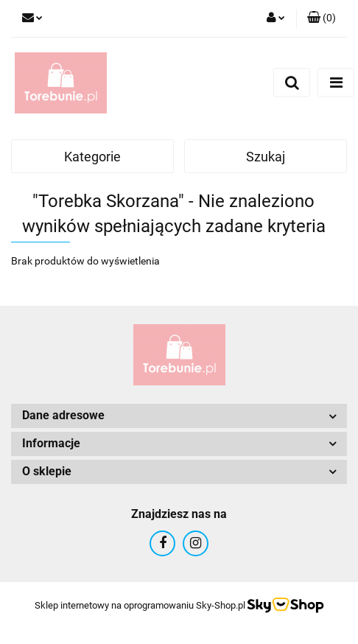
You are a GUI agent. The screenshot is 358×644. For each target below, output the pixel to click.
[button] (322, 18)
